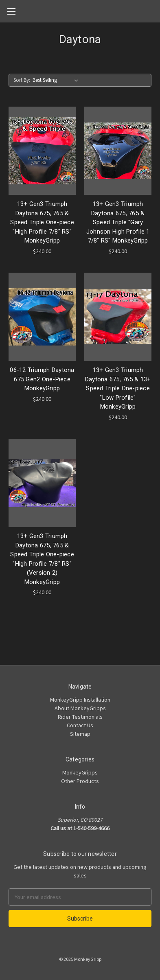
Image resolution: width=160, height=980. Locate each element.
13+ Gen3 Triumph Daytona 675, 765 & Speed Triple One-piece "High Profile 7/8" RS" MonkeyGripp (42, 222)
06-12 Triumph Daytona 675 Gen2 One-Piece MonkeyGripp (42, 379)
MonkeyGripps (80, 772)
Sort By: (22, 80)
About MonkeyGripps (80, 708)
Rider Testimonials (80, 717)
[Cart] (156, 11)
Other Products (80, 781)
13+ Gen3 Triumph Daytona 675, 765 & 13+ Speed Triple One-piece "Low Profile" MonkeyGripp (118, 388)
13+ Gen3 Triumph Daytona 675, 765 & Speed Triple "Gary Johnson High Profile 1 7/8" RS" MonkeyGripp (118, 222)
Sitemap (80, 734)
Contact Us (80, 725)
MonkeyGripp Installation (80, 700)
